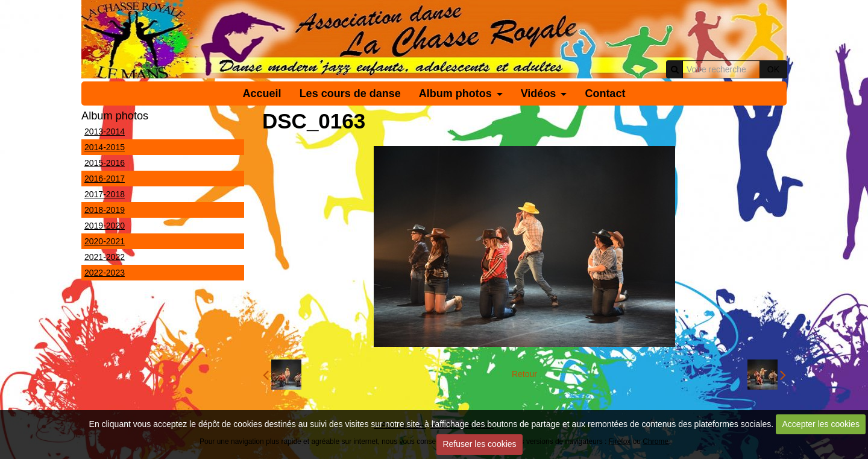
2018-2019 (105, 210)
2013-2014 (105, 131)
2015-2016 (105, 163)
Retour (524, 374)
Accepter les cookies (821, 424)
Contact (605, 93)
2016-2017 (105, 179)
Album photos (455, 93)
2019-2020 (105, 226)
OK (773, 69)
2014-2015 (105, 147)
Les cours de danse (350, 93)
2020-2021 (105, 241)
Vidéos (539, 93)
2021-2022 (105, 257)
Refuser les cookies (479, 444)
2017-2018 (105, 194)
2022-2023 (105, 273)
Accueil (262, 93)
